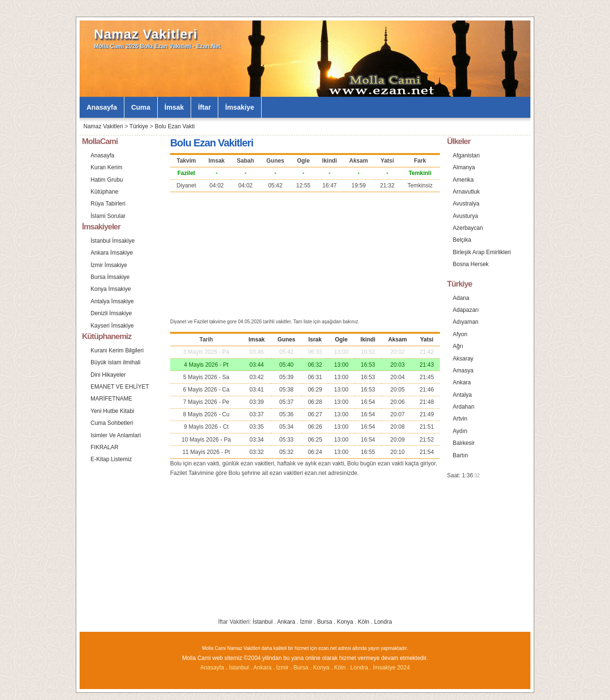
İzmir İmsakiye (109, 265)
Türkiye (139, 126)
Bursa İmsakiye (110, 277)
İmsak (174, 107)
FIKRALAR (105, 447)
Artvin (460, 419)
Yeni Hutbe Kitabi (112, 411)
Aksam (397, 340)
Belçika (462, 240)
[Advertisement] (305, 254)
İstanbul (263, 622)
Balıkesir (464, 443)
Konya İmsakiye (111, 289)
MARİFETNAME (111, 399)
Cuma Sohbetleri (112, 423)
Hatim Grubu (107, 180)
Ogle (341, 340)
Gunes (286, 340)
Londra (383, 622)
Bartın (460, 455)
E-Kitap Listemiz (111, 459)
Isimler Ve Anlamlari (116, 435)
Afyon (460, 334)
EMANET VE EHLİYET (120, 387)
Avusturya (465, 216)
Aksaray (463, 359)
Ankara (286, 622)
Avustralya (466, 204)
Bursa (325, 622)
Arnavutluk (466, 192)
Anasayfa (102, 107)
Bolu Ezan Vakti (175, 126)
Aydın (460, 431)
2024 (403, 668)
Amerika (463, 180)
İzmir (306, 622)
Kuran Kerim (107, 167)
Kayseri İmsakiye (112, 326)
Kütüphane (104, 192)
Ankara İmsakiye (112, 253)
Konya (345, 622)
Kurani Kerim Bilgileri (117, 350)
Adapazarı (466, 310)
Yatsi (427, 340)
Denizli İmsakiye (111, 313)
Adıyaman (466, 322)
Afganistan (466, 155)
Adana (461, 298)
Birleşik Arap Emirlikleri (482, 252)
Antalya (462, 395)
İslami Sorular (108, 216)
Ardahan (463, 407)
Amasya (463, 371)
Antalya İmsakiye (112, 301)
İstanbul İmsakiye (113, 241)
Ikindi (368, 340)
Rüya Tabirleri (108, 204)
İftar (205, 107)
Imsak (256, 340)
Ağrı (458, 346)
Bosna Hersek (471, 264)
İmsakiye (240, 107)
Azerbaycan (468, 228)
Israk (315, 340)
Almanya (464, 167)
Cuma (141, 107)
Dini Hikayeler (108, 375)
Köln (364, 622)
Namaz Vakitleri (146, 34)
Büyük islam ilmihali (116, 362)
